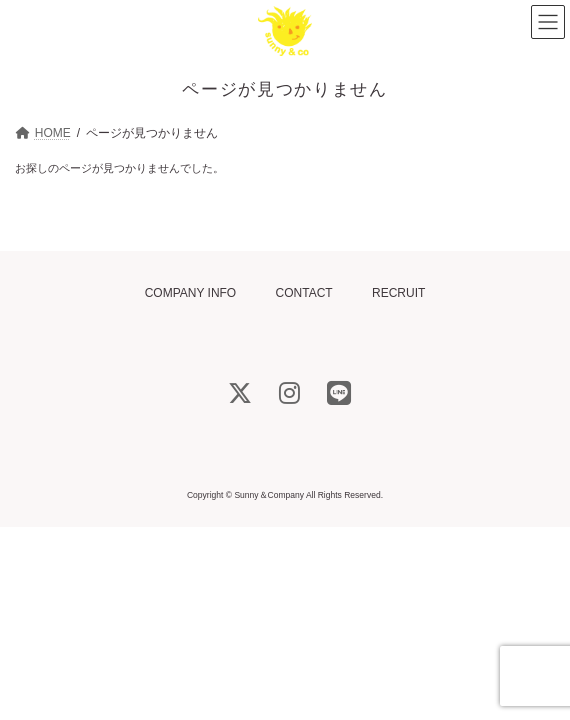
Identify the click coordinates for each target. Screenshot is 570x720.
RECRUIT (398, 293)
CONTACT (304, 293)
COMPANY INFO (191, 293)
